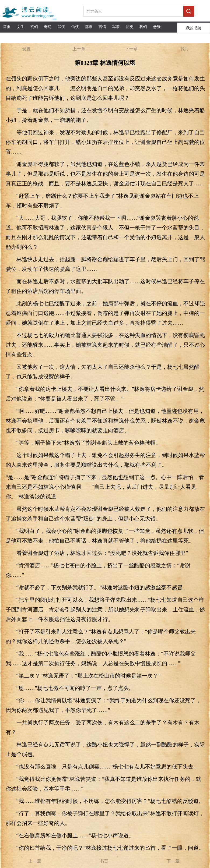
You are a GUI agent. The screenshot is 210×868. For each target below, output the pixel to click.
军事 (116, 27)
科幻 (143, 27)
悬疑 (157, 27)
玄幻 (34, 27)
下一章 (131, 49)
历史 (130, 27)
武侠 (61, 27)
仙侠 (75, 27)
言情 (102, 27)
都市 (89, 27)
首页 (7, 27)
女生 (20, 27)
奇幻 (48, 27)
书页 (184, 49)
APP (20, 38)
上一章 (79, 49)
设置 (26, 49)
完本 (7, 38)
